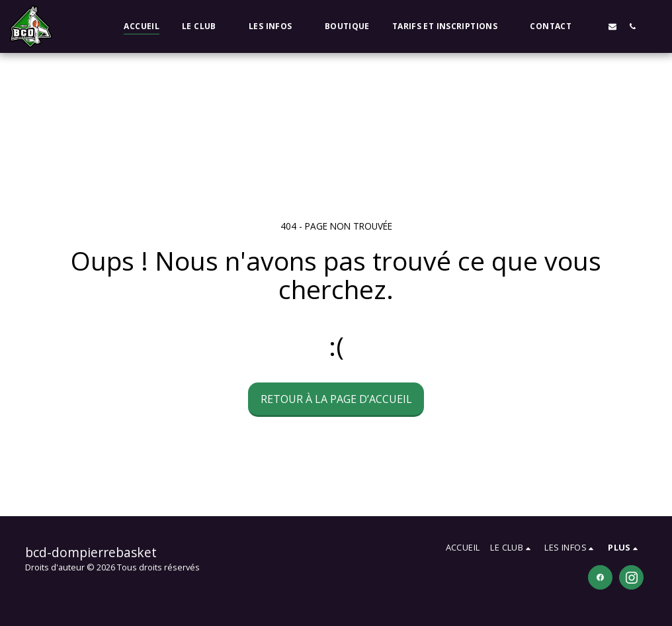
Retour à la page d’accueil (336, 399)
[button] (204, 26)
